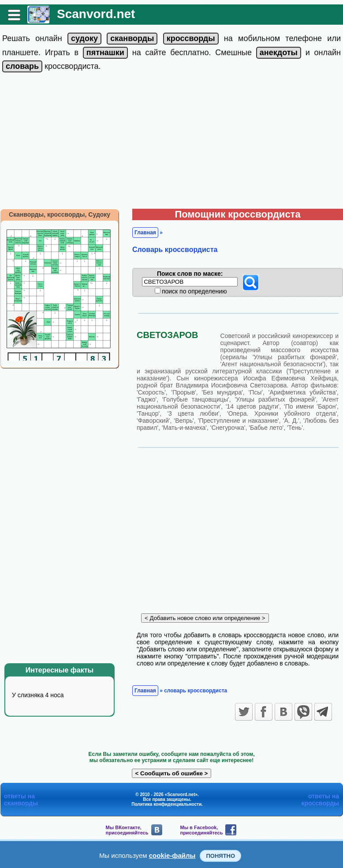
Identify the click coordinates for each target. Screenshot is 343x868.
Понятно (220, 856)
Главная (145, 233)
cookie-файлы (172, 855)
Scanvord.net (96, 14)
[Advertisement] (171, 143)
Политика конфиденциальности (166, 804)
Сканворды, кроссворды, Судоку (60, 214)
